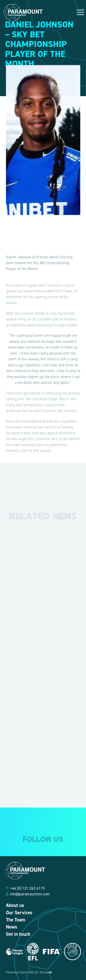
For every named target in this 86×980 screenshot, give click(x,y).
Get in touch (18, 934)
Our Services (19, 913)
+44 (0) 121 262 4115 (27, 888)
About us (15, 905)
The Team (16, 920)
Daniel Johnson (18, 262)
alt (50, 972)
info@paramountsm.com (30, 894)
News (12, 927)
